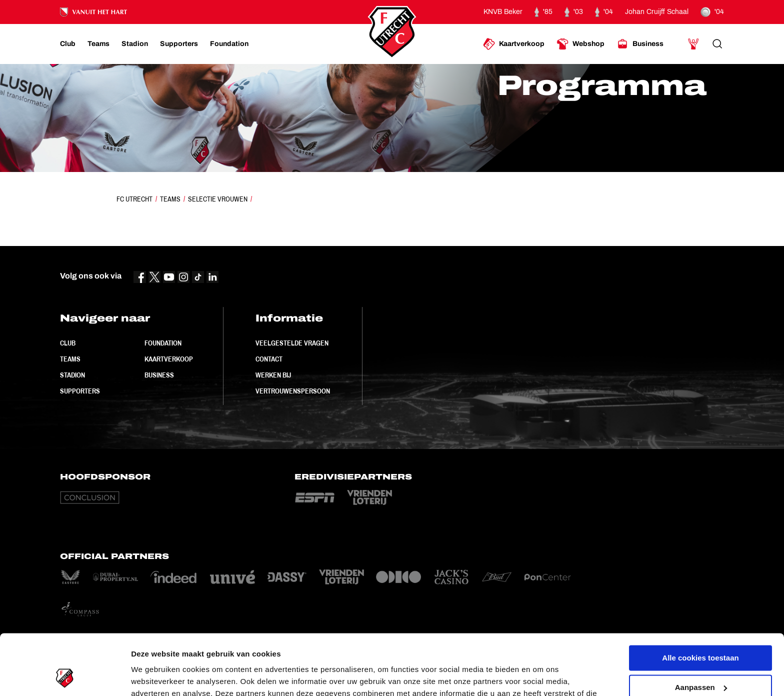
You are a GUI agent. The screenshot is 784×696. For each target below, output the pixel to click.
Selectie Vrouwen (218, 199)
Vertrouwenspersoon (293, 391)
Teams (170, 199)
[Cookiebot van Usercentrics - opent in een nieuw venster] (65, 676)
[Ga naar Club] (68, 44)
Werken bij (273, 375)
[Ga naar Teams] (98, 44)
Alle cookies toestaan (700, 601)
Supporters (80, 391)
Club (68, 343)
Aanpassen (701, 630)
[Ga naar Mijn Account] (693, 44)
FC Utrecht (134, 199)
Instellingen (152, 676)
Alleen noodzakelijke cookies (700, 660)
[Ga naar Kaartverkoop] (514, 44)
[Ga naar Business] (640, 44)
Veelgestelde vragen (292, 343)
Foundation (163, 343)
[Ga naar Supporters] (179, 44)
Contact (269, 359)
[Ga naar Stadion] (135, 44)
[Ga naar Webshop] (580, 44)
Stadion (72, 375)
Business (159, 375)
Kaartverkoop (169, 359)
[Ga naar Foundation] (229, 44)
